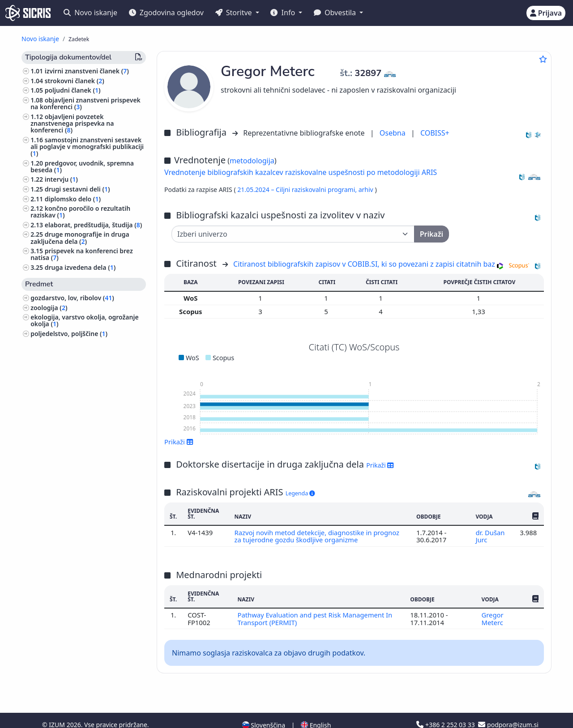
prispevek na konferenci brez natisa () (82, 254)
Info (284, 13)
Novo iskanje (90, 13)
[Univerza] (293, 234)
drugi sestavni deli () (77, 189)
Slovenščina (264, 707)
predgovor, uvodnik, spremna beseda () (82, 166)
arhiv (367, 189)
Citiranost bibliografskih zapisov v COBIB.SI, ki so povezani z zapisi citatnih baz (364, 264)
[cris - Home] (28, 13)
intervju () (61, 179)
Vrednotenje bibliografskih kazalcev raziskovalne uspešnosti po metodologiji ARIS (301, 172)
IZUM (58, 707)
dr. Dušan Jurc (490, 536)
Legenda (300, 493)
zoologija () (49, 308)
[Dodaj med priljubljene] (543, 59)
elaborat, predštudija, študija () (94, 225)
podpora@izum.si (508, 707)
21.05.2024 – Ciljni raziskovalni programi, (298, 189)
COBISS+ (435, 133)
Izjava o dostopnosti (110, 716)
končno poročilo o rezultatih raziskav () (80, 212)
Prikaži (179, 442)
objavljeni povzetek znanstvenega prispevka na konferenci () (72, 123)
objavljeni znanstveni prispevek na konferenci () (86, 103)
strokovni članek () (75, 81)
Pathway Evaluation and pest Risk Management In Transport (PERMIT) (315, 618)
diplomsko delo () (73, 199)
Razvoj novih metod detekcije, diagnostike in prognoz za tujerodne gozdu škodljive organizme (317, 536)
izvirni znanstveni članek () (87, 71)
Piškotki (63, 716)
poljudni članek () (73, 90)
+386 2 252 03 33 (446, 707)
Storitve (235, 13)
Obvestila (336, 13)
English (316, 707)
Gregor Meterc (493, 618)
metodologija (252, 161)
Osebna (393, 133)
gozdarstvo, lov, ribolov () (72, 298)
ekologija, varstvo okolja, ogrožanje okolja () (84, 320)
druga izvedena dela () (80, 267)
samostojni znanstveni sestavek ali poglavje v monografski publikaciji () (87, 147)
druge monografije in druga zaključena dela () (80, 238)
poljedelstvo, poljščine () (69, 334)
